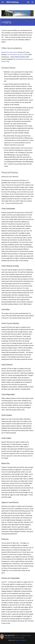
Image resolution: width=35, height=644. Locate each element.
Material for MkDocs (21, 640)
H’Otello (26, 55)
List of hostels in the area (15, 55)
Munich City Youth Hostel (9, 52)
